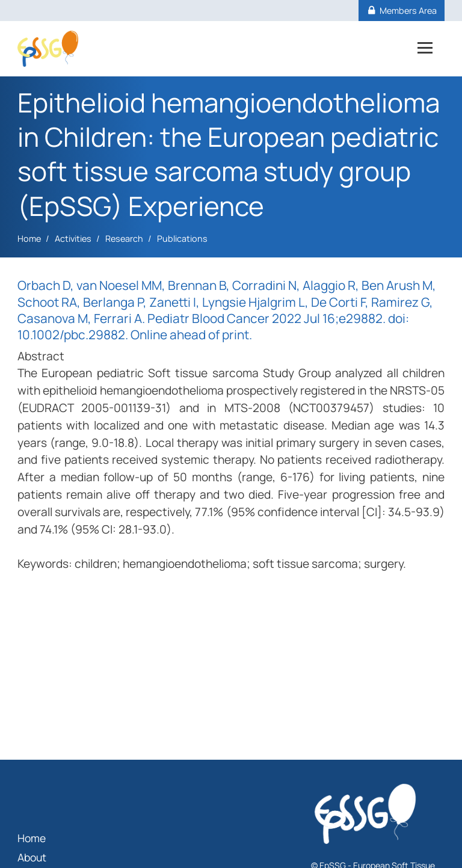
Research (124, 239)
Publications (182, 239)
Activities (73, 239)
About (32, 857)
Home (29, 239)
